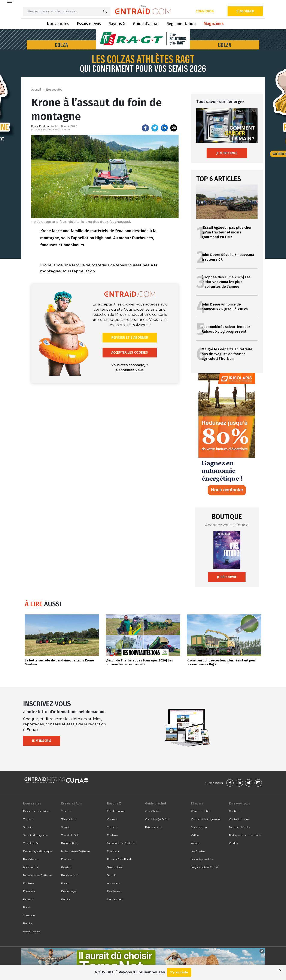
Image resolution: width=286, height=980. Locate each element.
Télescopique (69, 819)
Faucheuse (114, 891)
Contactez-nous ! (240, 819)
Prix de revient (154, 827)
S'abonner (245, 11)
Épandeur (29, 891)
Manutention (31, 867)
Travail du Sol (31, 843)
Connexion (205, 11)
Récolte (28, 923)
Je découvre (227, 577)
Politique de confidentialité (245, 835)
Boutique (235, 811)
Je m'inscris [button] (42, 741)
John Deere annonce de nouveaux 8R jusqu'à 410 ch (225, 307)
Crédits (233, 843)
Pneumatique (32, 931)
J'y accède (179, 972)
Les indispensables (202, 859)
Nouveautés (58, 24)
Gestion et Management (206, 819)
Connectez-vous (130, 370)
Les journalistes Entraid (205, 867)
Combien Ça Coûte (157, 819)
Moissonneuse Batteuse (37, 875)
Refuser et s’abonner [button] (130, 337)
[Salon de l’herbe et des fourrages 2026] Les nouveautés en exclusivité (139, 662)
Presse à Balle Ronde (120, 859)
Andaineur (114, 883)
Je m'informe (227, 153)
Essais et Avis (89, 24)
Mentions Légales (240, 827)
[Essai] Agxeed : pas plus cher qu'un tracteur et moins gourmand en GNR (227, 232)
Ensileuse (29, 883)
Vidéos (195, 835)
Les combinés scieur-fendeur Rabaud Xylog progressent (226, 329)
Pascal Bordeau (40, 126)
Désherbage (69, 891)
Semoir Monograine (35, 835)
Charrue (112, 819)
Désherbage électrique (37, 811)
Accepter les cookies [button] (130, 352)
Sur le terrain (199, 827)
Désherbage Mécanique (37, 851)
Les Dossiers (198, 851)
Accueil (36, 90)
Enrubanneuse (116, 811)
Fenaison (29, 899)
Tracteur (28, 819)
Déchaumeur (115, 899)
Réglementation (181, 24)
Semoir (28, 827)
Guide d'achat (156, 803)
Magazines (214, 24)
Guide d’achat (146, 24)
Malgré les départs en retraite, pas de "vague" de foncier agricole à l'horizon (227, 354)
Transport (29, 915)
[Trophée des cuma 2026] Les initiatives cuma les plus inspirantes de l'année (226, 282)
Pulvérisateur (31, 859)
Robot (27, 907)
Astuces (196, 843)
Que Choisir (152, 811)
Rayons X (117, 24)
